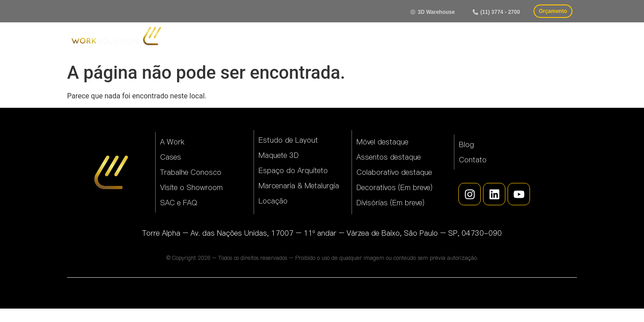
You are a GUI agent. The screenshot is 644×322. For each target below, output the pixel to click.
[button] (496, 12)
